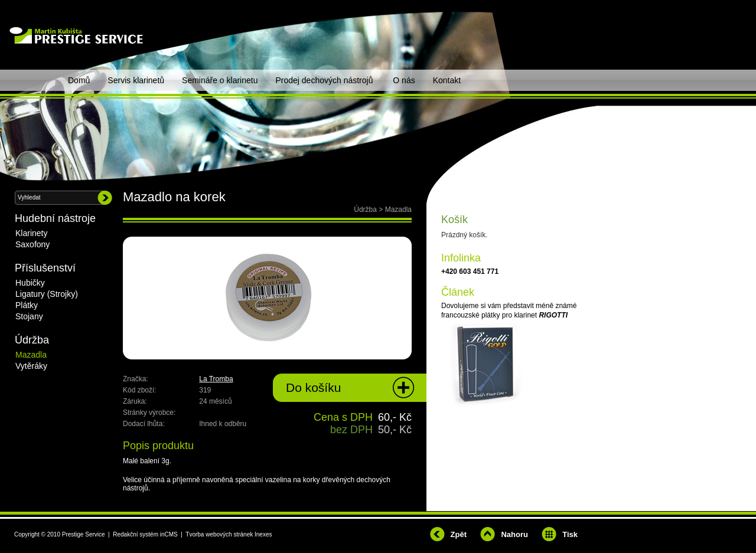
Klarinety (31, 233)
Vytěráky (31, 366)
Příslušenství (45, 268)
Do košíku (313, 387)
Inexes (263, 534)
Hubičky (30, 283)
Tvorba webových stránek (219, 534)
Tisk (570, 534)
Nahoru (514, 534)
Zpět (459, 534)
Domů (79, 80)
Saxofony (32, 244)
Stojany (29, 316)
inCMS (169, 534)
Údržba (365, 210)
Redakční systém (136, 534)
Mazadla (398, 210)
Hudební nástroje (55, 218)
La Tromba (216, 379)
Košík (454, 220)
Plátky (27, 305)
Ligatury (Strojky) (47, 294)
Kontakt (447, 80)
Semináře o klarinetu (220, 80)
